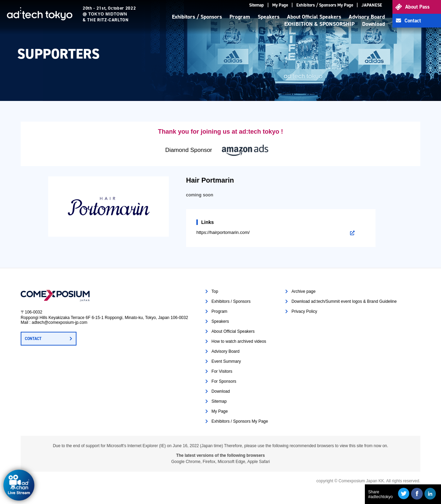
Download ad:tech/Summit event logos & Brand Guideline (344, 301)
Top (215, 291)
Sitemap (257, 5)
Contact (413, 21)
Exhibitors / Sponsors (197, 17)
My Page (280, 5)
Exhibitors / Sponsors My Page (325, 5)
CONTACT (33, 339)
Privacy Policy (304, 311)
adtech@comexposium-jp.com (60, 322)
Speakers (269, 17)
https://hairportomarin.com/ (223, 232)
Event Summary (226, 361)
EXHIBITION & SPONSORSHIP (319, 24)
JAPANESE (372, 5)
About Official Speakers (314, 17)
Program (240, 17)
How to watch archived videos (239, 341)
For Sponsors (224, 381)
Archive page (304, 291)
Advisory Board (367, 17)
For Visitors (222, 371)
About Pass (417, 7)
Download (373, 24)
